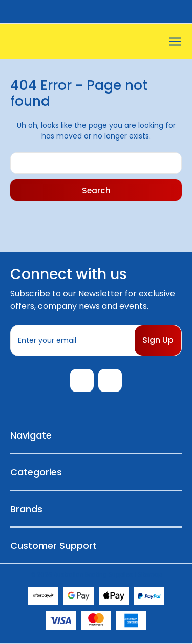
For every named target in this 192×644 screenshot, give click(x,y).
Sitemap (150, 574)
